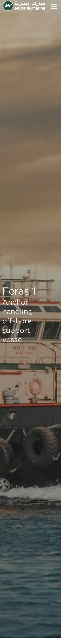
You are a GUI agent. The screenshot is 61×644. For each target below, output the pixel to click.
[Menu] (54, 6)
